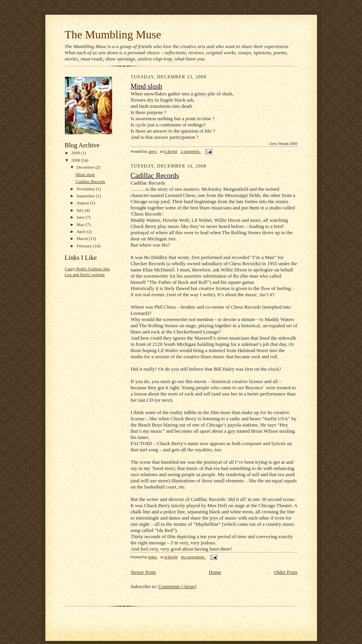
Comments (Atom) (177, 586)
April (81, 231)
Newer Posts (143, 572)
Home (215, 572)
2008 (76, 160)
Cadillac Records (90, 181)
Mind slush (85, 174)
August (83, 203)
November (86, 189)
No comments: (193, 557)
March (83, 238)
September (86, 196)
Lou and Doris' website (85, 275)
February (85, 246)
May (81, 224)
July (81, 210)
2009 (76, 153)
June (81, 217)
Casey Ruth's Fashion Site (87, 269)
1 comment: (191, 151)
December (86, 167)
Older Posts (286, 572)
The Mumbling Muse (113, 35)
